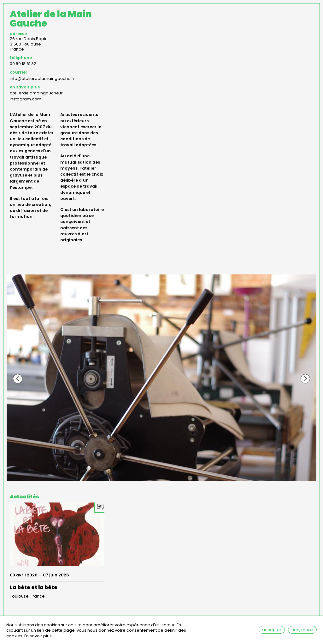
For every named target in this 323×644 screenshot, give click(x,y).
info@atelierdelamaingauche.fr (42, 78)
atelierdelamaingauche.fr (36, 93)
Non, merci (302, 632)
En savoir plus (38, 638)
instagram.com (26, 99)
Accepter (272, 632)
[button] (18, 379)
